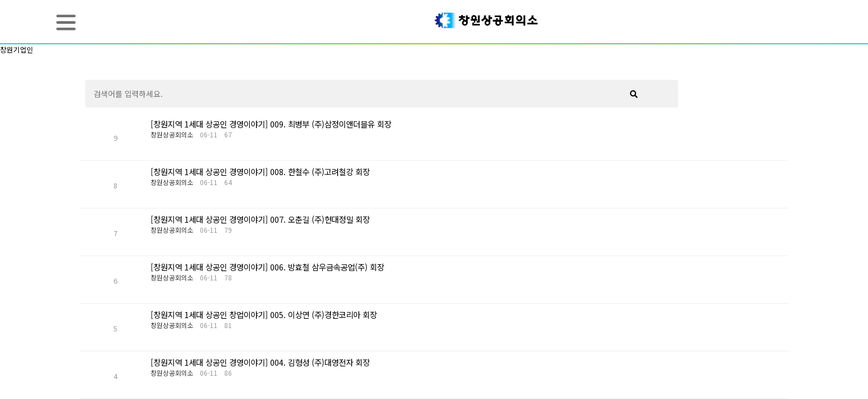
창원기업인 (17, 50)
